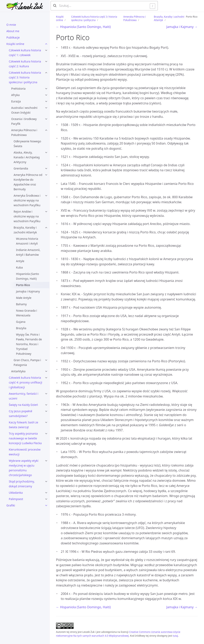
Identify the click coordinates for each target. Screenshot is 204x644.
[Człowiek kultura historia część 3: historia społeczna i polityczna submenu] (46, 73)
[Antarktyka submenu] (46, 371)
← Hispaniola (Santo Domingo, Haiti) (83, 27)
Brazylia (21, 328)
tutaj (175, 636)
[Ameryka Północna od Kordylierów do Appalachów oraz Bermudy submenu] (46, 175)
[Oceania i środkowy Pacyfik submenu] (46, 119)
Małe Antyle (24, 298)
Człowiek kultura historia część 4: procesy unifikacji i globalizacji (25, 382)
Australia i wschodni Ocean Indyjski (24, 110)
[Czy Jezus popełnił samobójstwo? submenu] (46, 411)
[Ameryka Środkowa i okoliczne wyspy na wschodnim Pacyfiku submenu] (46, 196)
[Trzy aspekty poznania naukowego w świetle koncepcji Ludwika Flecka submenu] (46, 434)
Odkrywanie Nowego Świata (27, 144)
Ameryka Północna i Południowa (24, 132)
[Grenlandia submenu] (46, 168)
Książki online (15, 44)
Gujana (21, 322)
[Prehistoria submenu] (46, 89)
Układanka (16, 493)
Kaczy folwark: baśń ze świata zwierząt (23, 425)
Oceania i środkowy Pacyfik (24, 121)
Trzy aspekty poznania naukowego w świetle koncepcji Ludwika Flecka (25, 438)
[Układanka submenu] (46, 493)
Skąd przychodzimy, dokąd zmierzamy (22, 484)
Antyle (20, 261)
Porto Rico (23, 285)
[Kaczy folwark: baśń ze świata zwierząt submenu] (46, 422)
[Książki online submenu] (46, 44)
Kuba (19, 267)
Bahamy (21, 304)
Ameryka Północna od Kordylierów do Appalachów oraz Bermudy (28, 182)
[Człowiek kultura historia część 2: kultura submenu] (46, 61)
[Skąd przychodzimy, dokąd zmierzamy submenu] (46, 482)
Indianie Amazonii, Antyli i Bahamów (28, 252)
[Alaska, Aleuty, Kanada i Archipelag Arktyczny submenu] (46, 153)
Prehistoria (18, 89)
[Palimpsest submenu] (46, 499)
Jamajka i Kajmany (28, 291)
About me (13, 31)
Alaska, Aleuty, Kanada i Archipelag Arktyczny (27, 157)
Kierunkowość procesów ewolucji (25, 452)
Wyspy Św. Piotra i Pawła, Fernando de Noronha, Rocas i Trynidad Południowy (29, 344)
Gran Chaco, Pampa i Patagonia (27, 362)
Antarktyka (18, 371)
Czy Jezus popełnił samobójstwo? (20, 414)
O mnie (11, 25)
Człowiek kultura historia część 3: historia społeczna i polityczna (25, 77)
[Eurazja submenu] (46, 101)
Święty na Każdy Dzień (23, 405)
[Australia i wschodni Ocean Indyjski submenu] (46, 108)
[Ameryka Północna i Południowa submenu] (46, 130)
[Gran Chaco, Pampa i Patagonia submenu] (46, 360)
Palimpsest (16, 499)
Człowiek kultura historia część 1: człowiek (25, 53)
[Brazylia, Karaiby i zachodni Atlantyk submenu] (46, 228)
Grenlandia (21, 168)
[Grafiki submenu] (46, 505)
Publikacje (13, 37)
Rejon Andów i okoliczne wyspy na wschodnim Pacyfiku (27, 216)
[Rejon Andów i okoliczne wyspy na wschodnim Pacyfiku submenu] (46, 212)
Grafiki (11, 505)
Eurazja (16, 101)
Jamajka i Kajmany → (182, 27)
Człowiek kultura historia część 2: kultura (25, 64)
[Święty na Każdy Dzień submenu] (46, 405)
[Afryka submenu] (46, 95)
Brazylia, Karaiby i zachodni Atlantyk (25, 230)
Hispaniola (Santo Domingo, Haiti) (27, 276)
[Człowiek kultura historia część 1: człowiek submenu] (46, 50)
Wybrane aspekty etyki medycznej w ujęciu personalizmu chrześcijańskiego (24, 468)
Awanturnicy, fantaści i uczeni (23, 396)
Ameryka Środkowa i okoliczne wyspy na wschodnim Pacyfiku (27, 200)
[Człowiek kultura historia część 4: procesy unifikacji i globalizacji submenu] (46, 378)
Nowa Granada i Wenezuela (26, 313)
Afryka (15, 95)
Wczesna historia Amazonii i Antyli (27, 241)
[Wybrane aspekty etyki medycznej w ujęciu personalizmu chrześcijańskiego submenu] (46, 461)
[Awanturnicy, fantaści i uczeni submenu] (46, 394)
